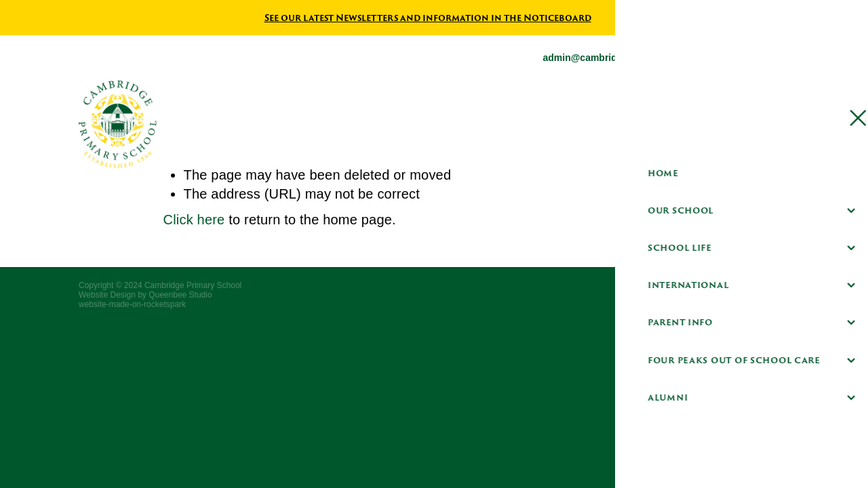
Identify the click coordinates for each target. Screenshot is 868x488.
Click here (194, 220)
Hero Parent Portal (700, 124)
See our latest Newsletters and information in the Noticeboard (428, 18)
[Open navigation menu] (789, 124)
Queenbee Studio (180, 295)
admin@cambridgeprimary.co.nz (616, 58)
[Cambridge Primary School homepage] (345, 124)
